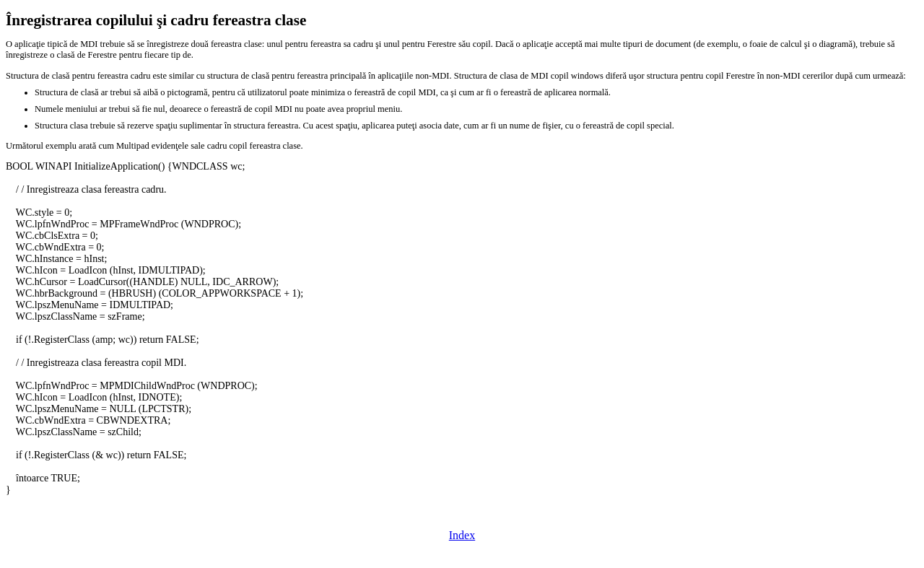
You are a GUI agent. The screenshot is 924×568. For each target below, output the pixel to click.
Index (462, 535)
